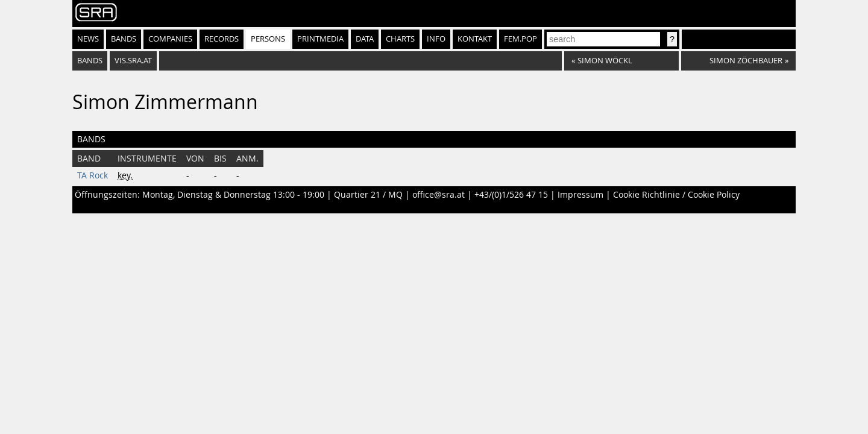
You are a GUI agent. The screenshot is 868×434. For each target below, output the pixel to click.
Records (222, 39)
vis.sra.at (133, 61)
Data (365, 39)
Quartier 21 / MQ (368, 195)
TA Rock (93, 175)
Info (436, 39)
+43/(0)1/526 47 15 (511, 195)
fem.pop (520, 39)
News (88, 39)
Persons (268, 39)
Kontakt (475, 39)
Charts (400, 39)
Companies (170, 39)
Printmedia (320, 39)
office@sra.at (439, 195)
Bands (124, 39)
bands (90, 61)
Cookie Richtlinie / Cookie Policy (676, 195)
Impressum (580, 195)
